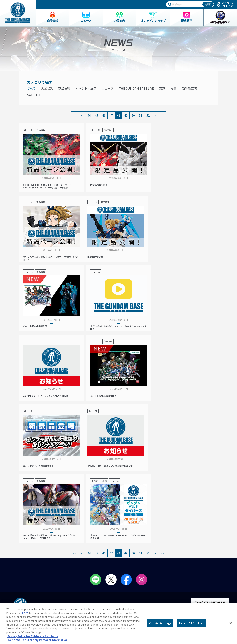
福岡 (174, 88)
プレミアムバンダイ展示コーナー (151, 542)
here (25, 613)
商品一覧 (16, 533)
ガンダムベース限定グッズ (27, 538)
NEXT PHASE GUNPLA (144, 538)
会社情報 (199, 552)
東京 (162, 88)
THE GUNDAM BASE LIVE (136, 88)
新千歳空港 (189, 88)
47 (111, 115)
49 (126, 115)
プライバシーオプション (205, 577)
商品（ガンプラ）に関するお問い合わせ (206, 587)
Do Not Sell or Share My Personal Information (205, 599)
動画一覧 (137, 555)
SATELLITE (35, 95)
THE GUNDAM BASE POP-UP (148, 546)
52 (148, 115)
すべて (31, 88)
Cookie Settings (160, 623)
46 (104, 115)
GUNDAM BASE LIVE (143, 559)
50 (133, 115)
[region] (118, 624)
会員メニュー (80, 551)
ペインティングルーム (86, 564)
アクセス (76, 542)
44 (89, 115)
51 (141, 115)
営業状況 (47, 88)
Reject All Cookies (191, 623)
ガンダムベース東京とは (85, 533)
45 (96, 115)
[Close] (231, 623)
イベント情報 (140, 533)
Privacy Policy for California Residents (33, 636)
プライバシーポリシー (204, 569)
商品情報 (64, 88)
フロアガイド (79, 538)
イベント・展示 (86, 88)
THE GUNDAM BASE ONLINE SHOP (35, 564)
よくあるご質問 (200, 561)
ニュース (108, 88)
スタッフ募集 (141, 564)
